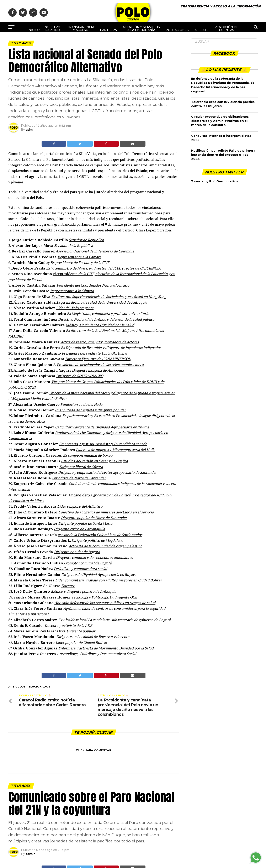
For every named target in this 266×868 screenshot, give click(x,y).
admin (31, 130)
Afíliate (202, 30)
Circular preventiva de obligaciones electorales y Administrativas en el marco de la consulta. (220, 121)
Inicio (33, 30)
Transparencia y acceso (81, 28)
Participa (108, 30)
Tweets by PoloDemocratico (214, 181)
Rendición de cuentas (226, 28)
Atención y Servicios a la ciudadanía (141, 28)
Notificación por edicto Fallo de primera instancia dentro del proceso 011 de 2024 (223, 155)
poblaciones (177, 30)
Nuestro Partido (52, 28)
